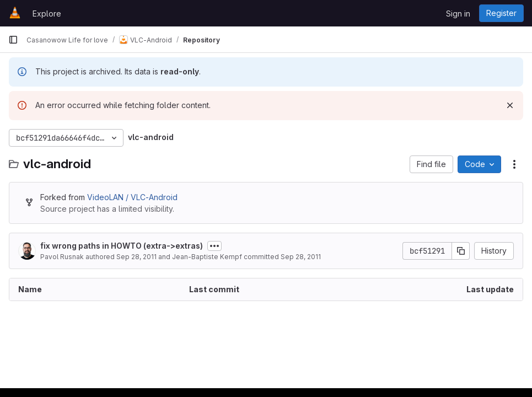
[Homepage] (15, 13)
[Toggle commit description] (214, 246)
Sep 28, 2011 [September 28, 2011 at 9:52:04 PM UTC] (301, 257)
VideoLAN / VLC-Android (132, 197)
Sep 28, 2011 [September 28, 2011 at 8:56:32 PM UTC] (136, 257)
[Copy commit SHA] (461, 251)
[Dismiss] (510, 105)
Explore (47, 14)
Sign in (458, 14)
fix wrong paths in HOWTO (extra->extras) (122, 246)
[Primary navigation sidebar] (13, 40)
